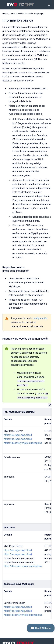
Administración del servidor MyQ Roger (27, 14)
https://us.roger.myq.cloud (18, 439)
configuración (40, 318)
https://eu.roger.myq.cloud (18, 435)
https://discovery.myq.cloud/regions (23, 443)
